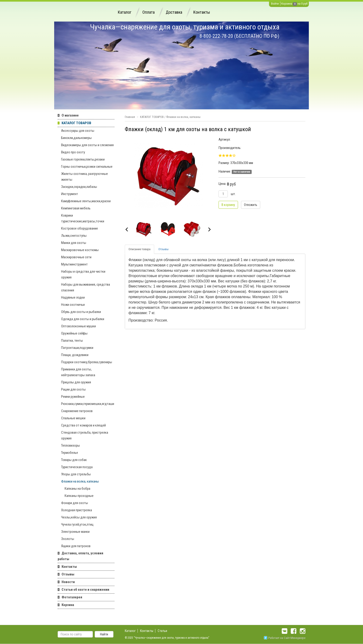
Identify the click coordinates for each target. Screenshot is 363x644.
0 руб (304, 4)
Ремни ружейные (73, 397)
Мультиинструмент (74, 264)
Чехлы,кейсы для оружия (79, 517)
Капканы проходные (79, 496)
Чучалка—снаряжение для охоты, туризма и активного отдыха (185, 27)
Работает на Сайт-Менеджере (285, 638)
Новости (68, 582)
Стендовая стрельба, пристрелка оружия (85, 435)
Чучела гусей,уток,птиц (77, 524)
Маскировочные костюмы (80, 250)
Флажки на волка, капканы (80, 481)
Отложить (251, 205)
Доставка (174, 12)
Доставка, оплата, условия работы (80, 556)
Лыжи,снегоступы (74, 236)
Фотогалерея (72, 597)
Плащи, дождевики (75, 355)
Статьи (162, 631)
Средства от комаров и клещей (83, 425)
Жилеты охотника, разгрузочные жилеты (84, 177)
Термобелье (70, 453)
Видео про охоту (73, 152)
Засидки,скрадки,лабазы (79, 187)
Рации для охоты (73, 389)
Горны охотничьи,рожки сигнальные (87, 167)
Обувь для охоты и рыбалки (81, 312)
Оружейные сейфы (74, 333)
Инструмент (70, 194)
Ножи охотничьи (73, 305)
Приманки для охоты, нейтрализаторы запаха (78, 372)
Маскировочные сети (76, 257)
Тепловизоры (70, 445)
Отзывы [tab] (163, 249)
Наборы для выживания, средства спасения (86, 287)
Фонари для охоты (75, 503)
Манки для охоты (74, 243)
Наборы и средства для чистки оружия (83, 274)
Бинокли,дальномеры (76, 138)
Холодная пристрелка (77, 510)
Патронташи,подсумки (77, 348)
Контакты (202, 12)
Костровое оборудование (80, 228)
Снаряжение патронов (77, 411)
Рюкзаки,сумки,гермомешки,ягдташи (88, 404)
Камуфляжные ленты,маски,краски (86, 201)
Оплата (149, 12)
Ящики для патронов (76, 546)
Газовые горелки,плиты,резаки (83, 159)
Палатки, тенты (72, 341)
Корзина (287, 4)
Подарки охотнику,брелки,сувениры (87, 362)
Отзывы (68, 574)
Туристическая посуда (77, 467)
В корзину (228, 205)
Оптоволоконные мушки (78, 326)
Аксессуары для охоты (78, 131)
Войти (275, 4)
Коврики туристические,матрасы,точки (83, 218)
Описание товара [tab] (139, 249)
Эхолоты (68, 539)
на (299, 4)
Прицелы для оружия (76, 382)
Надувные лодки (73, 297)
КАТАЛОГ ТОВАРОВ (76, 123)
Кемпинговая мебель (76, 208)
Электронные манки (75, 532)
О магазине (70, 115)
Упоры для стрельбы (76, 474)
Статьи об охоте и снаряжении (85, 590)
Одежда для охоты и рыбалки (83, 319)
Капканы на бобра (77, 489)
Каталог (125, 12)
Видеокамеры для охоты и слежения (87, 145)
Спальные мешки (73, 418)
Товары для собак (74, 460)
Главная (130, 117)
